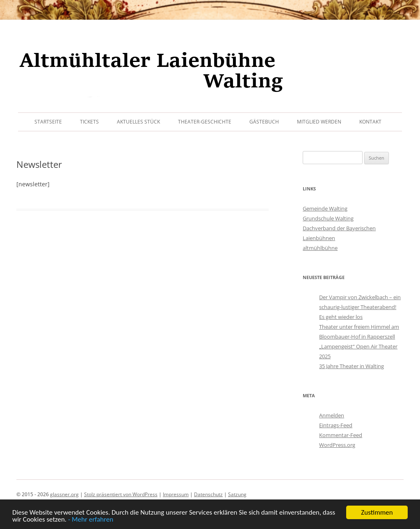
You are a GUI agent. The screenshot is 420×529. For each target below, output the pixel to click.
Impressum (176, 494)
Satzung (237, 494)
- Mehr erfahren (91, 520)
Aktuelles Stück (138, 122)
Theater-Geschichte (205, 122)
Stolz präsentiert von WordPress (121, 494)
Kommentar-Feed (341, 435)
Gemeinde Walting (325, 208)
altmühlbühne (320, 248)
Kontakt (370, 122)
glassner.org (64, 494)
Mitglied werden (319, 122)
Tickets (89, 122)
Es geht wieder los (341, 317)
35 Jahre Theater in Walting (352, 366)
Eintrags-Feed (336, 425)
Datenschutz (208, 494)
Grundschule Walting (328, 218)
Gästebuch (264, 122)
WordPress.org (337, 445)
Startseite (48, 122)
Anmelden (332, 415)
